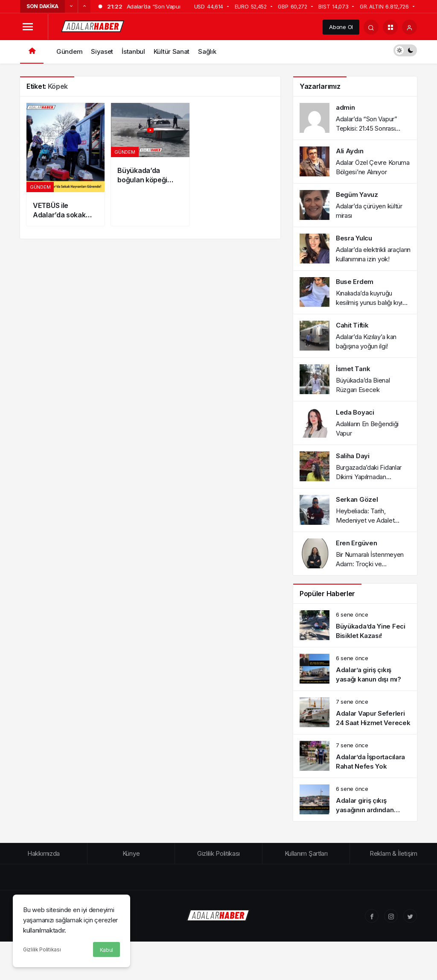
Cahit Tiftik (352, 325)
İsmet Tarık (353, 369)
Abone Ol (341, 27)
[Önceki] (71, 6)
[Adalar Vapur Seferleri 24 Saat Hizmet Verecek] (355, 712)
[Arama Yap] (371, 27)
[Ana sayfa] (32, 52)
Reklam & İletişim (393, 853)
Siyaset (102, 51)
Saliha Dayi (353, 456)
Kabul (107, 950)
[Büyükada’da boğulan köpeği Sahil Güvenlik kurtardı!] (150, 164)
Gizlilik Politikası (42, 949)
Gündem (69, 51)
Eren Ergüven (356, 543)
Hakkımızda (44, 853)
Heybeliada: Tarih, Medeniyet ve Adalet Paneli (365, 520)
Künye (131, 853)
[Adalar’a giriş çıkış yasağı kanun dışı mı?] (355, 669)
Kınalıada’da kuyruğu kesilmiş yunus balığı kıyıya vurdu (373, 303)
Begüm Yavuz (357, 195)
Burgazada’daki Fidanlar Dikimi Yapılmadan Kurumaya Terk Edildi (369, 477)
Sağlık (207, 51)
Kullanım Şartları (306, 853)
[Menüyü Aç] (28, 27)
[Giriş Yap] (409, 27)
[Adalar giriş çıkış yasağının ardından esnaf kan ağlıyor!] (355, 800)
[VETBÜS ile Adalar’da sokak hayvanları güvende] (66, 164)
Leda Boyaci (355, 412)
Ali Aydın (350, 151)
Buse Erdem (355, 282)
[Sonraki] (84, 6)
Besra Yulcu (354, 238)
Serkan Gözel (357, 499)
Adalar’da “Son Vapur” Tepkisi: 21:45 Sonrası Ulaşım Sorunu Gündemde (372, 128)
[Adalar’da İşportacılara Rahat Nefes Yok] (355, 756)
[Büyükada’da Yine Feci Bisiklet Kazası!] (355, 625)
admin (345, 107)
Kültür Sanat (172, 51)
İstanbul (133, 51)
